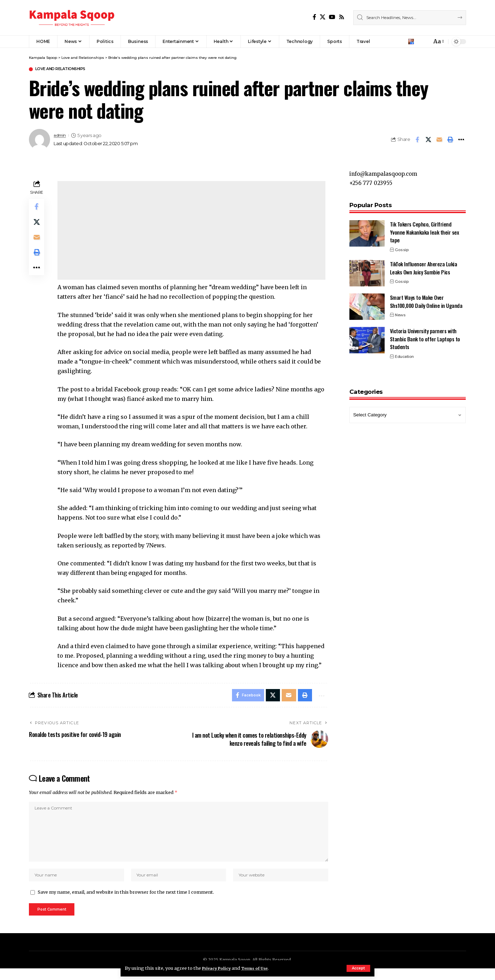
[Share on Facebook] (417, 141)
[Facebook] (314, 17)
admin (61, 136)
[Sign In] (411, 42)
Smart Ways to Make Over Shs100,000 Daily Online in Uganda (426, 298)
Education (404, 353)
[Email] (439, 141)
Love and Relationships (67, 70)
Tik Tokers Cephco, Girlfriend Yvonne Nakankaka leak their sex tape (424, 229)
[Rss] (342, 17)
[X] (323, 17)
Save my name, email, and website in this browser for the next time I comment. (126, 902)
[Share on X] (428, 141)
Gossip (402, 246)
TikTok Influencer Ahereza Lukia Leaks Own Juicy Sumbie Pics (424, 265)
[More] (461, 141)
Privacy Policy (219, 968)
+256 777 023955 (372, 179)
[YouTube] (332, 17)
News (400, 312)
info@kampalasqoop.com (386, 170)
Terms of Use (261, 968)
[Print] (450, 141)
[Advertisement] (192, 231)
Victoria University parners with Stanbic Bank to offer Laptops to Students (425, 336)
